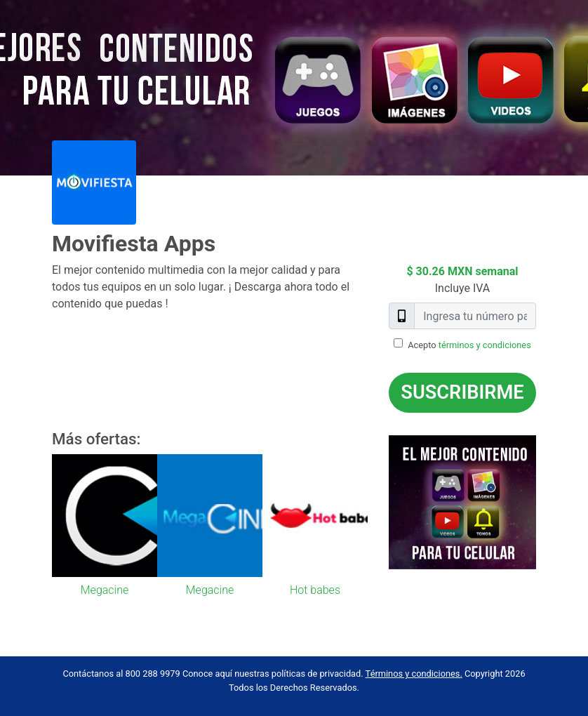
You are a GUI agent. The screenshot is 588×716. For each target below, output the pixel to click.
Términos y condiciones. (414, 674)
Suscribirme (462, 392)
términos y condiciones (485, 345)
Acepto (469, 345)
